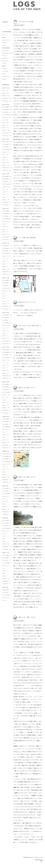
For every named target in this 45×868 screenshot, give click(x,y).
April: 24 (5, 162)
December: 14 (7, 246)
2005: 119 (6, 552)
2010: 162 (6, 382)
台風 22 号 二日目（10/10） (27, 477)
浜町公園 (23, 313)
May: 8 (4, 437)
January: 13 (7, 448)
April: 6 (5, 506)
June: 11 (5, 331)
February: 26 (7, 168)
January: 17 (7, 413)
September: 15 (7, 323)
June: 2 (5, 501)
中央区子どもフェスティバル (27, 302)
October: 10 (6, 424)
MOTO (4, 74)
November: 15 (7, 248)
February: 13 (7, 202)
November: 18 (7, 387)
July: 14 (5, 155)
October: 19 (6, 112)
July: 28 (5, 120)
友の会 (24, 336)
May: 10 (5, 333)
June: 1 (5, 536)
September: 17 (7, 392)
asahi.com (20, 256)
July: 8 (5, 224)
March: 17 (6, 234)
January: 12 (7, 378)
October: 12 (6, 147)
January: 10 (7, 309)
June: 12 (5, 365)
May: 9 (4, 298)
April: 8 (5, 232)
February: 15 (7, 133)
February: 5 (6, 546)
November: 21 (7, 144)
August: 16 (6, 325)
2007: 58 (5, 486)
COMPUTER (6, 76)
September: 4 (7, 494)
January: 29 (7, 101)
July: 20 (5, 259)
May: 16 (5, 368)
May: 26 (5, 90)
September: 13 (7, 253)
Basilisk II (19, 164)
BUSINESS (5, 58)
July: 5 (5, 293)
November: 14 (7, 283)
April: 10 (5, 197)
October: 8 (6, 526)
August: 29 (6, 117)
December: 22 (7, 176)
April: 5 (5, 541)
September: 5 (7, 528)
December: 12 (7, 488)
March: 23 (6, 200)
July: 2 (5, 499)
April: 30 (5, 93)
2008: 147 (6, 451)
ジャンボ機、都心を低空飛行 (27, 238)
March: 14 (6, 408)
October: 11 (6, 560)
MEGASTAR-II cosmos (20, 350)
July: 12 (5, 397)
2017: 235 (6, 139)
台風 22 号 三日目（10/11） (27, 387)
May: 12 (5, 229)
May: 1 (4, 539)
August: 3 (6, 496)
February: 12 (7, 237)
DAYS (4, 35)
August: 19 (6, 152)
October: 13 (6, 216)
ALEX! (4, 37)
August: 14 (6, 291)
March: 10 (6, 477)
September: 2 (7, 595)
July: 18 (5, 189)
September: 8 (7, 184)
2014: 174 (6, 243)
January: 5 (6, 514)
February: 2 (6, 480)
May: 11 (5, 194)
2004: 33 (5, 587)
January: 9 (6, 205)
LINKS (4, 45)
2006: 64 (5, 518)
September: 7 (7, 219)
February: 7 (6, 341)
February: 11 (7, 445)
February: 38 (7, 98)
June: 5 (5, 571)
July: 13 (5, 328)
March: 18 (6, 269)
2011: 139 (6, 347)
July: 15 (5, 467)
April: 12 (5, 301)
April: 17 (5, 576)
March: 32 (6, 96)
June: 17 (5, 192)
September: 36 (7, 115)
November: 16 (7, 110)
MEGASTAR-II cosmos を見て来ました (30, 325)
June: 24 (5, 122)
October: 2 (6, 491)
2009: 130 (6, 416)
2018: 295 (6, 104)
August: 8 (6, 360)
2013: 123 (6, 278)
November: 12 (7, 214)
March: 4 (5, 544)
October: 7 (6, 592)
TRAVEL (5, 69)
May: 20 (5, 160)
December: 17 (7, 384)
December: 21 (7, 555)
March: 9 (5, 373)
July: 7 (5, 568)
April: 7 (5, 474)
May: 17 (5, 264)
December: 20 (7, 454)
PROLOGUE (6, 50)
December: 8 (7, 211)
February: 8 (6, 376)
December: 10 (7, 419)
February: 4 (6, 306)
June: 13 (5, 261)
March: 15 (6, 578)
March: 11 (6, 338)
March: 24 (6, 130)
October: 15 (6, 181)
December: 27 (7, 107)
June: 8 (5, 157)
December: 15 (7, 315)
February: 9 (6, 272)
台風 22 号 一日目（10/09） (27, 617)
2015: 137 (6, 208)
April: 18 (5, 128)
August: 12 (6, 429)
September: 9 (7, 427)
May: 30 (5, 125)
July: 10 (5, 363)
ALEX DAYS (6, 40)
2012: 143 (6, 312)
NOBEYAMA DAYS (8, 53)
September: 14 (7, 357)
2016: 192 (6, 174)
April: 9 (5, 266)
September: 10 (7, 288)
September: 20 (7, 461)
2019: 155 (6, 88)
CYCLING (5, 71)
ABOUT (4, 79)
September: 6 (7, 149)
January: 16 (7, 549)
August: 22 (6, 256)
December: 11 (7, 280)
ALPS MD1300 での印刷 (26, 22)
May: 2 (4, 573)
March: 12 (6, 304)
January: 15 (7, 482)
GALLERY (5, 61)
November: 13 (7, 352)
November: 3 (7, 523)
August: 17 (6, 565)
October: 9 (6, 389)
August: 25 (6, 187)
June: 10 (5, 227)
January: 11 (7, 239)
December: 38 (7, 142)
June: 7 (5, 296)
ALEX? (4, 43)
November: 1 (7, 558)
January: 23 (7, 170)
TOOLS (4, 56)
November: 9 (7, 456)
